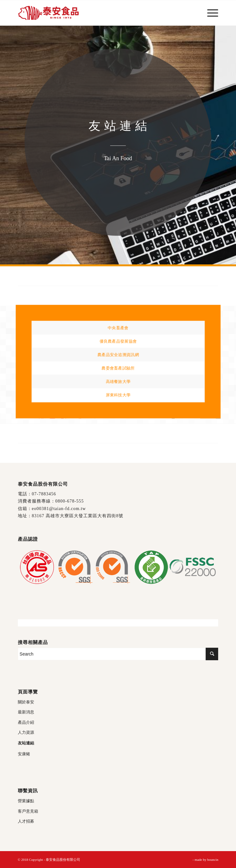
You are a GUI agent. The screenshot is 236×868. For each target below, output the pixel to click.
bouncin (213, 860)
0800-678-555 (70, 501)
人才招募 (26, 821)
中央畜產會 (118, 328)
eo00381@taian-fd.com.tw (59, 509)
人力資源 (26, 732)
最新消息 (26, 712)
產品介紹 (26, 722)
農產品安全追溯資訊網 (118, 355)
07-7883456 (44, 494)
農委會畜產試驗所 (118, 368)
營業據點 (26, 801)
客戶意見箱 (28, 811)
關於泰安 (26, 702)
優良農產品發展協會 (118, 341)
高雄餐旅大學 (118, 381)
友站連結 (26, 743)
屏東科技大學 (118, 394)
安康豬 (24, 754)
